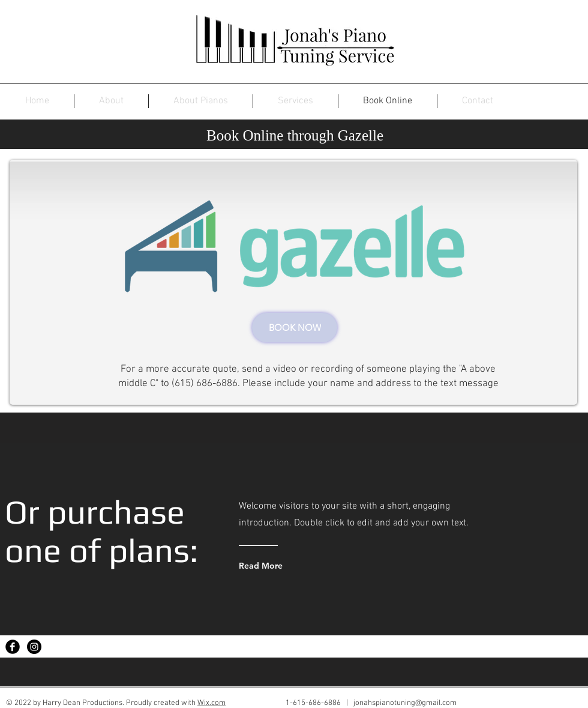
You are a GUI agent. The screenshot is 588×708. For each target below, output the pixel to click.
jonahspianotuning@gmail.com (405, 703)
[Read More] (286, 566)
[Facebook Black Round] (13, 647)
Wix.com (211, 703)
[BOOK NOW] (295, 328)
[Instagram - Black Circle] (34, 647)
